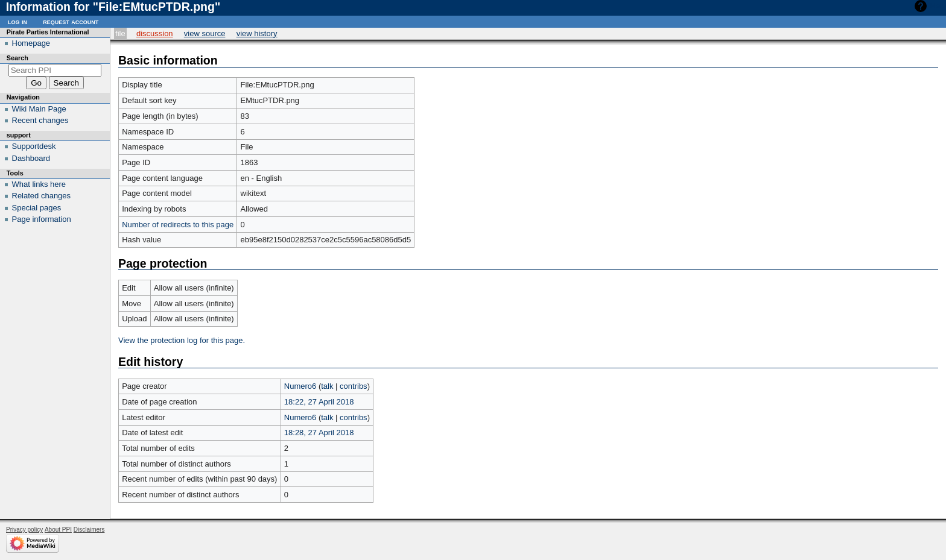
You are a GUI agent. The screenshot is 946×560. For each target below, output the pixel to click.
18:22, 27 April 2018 (319, 402)
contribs (354, 386)
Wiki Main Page (39, 109)
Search (17, 58)
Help (938, 6)
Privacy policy (24, 530)
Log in (17, 21)
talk (327, 386)
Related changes (42, 196)
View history (257, 33)
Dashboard (31, 158)
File (120, 33)
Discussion (155, 33)
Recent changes (40, 120)
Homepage (31, 43)
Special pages (37, 208)
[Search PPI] (55, 70)
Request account (71, 21)
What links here (39, 184)
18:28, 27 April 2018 (319, 433)
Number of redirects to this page (178, 225)
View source (205, 33)
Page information (42, 219)
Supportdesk (34, 146)
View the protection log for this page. (182, 340)
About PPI (58, 530)
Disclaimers (89, 530)
